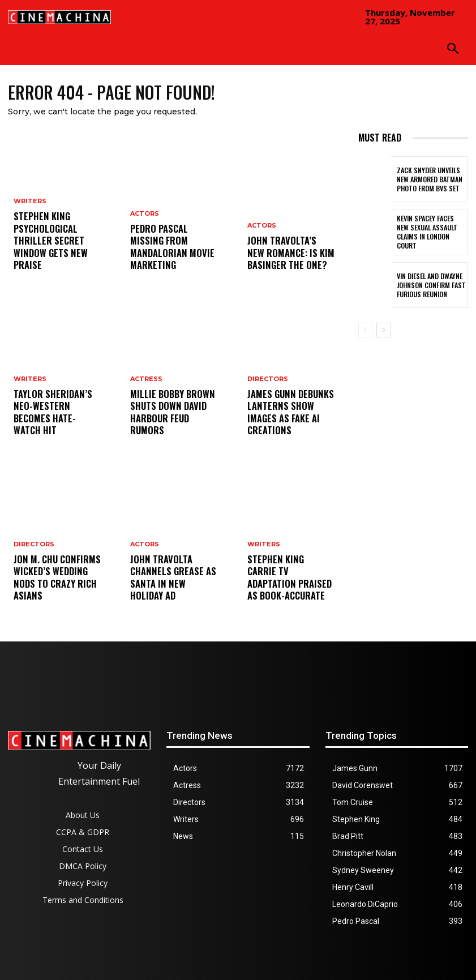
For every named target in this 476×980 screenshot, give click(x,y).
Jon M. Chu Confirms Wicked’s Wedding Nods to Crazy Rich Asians (56, 586)
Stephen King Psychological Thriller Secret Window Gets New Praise (46, 245)
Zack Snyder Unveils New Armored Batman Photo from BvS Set (431, 179)
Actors (145, 231)
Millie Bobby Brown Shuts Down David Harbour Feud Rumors (173, 420)
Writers (30, 211)
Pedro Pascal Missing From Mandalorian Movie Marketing (171, 255)
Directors (34, 562)
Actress (146, 397)
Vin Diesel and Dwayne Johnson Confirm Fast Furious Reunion (428, 285)
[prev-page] (365, 330)
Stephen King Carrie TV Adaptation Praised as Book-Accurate (291, 586)
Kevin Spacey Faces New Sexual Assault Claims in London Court (431, 232)
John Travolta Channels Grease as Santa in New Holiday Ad (169, 581)
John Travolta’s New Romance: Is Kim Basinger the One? (286, 255)
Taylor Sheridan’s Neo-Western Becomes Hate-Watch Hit (55, 420)
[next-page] (383, 330)
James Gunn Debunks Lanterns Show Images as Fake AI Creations (290, 420)
